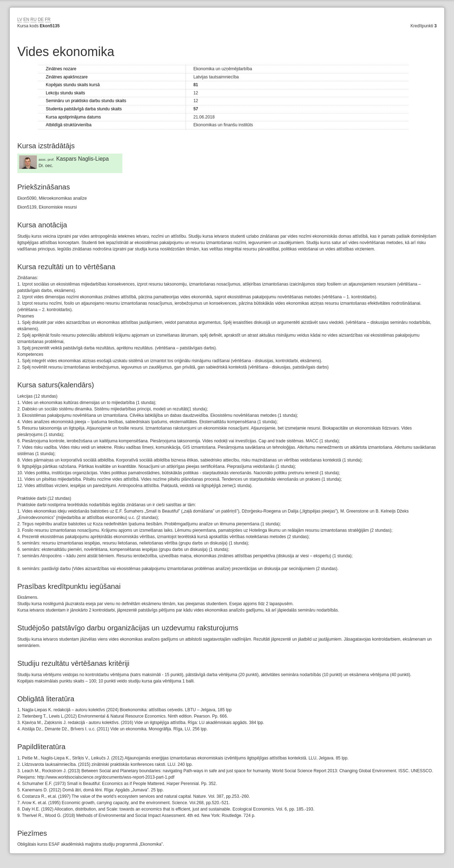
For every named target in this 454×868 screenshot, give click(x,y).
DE (41, 20)
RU (34, 20)
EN (26, 20)
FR (48, 20)
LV (20, 20)
